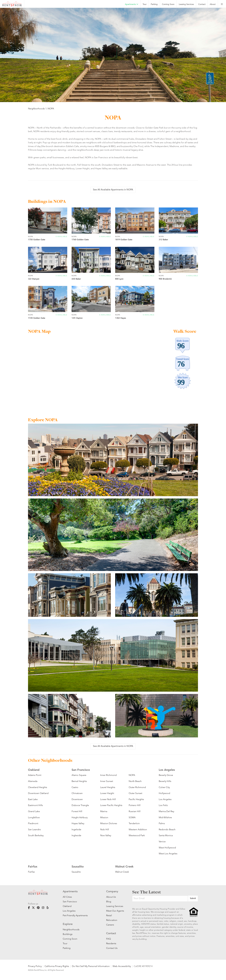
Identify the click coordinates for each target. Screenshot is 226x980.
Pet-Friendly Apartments (75, 915)
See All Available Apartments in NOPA (113, 190)
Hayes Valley (78, 823)
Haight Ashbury (80, 817)
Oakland (67, 906)
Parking (154, 4)
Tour (145, 4)
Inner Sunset (107, 781)
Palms (162, 823)
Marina (104, 811)
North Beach (135, 781)
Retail (109, 915)
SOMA (132, 817)
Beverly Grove (166, 775)
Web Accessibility (122, 966)
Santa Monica (166, 835)
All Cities (67, 897)
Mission (104, 817)
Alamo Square (79, 775)
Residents (111, 943)
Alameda (33, 781)
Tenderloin (134, 823)
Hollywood (164, 793)
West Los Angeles (168, 853)
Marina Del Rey (166, 811)
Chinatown (77, 793)
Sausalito (76, 872)
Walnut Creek (122, 872)
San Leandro (34, 829)
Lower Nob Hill (108, 799)
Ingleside (76, 835)
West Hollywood (167, 848)
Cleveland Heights (38, 787)
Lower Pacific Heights (111, 805)
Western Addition (138, 829)
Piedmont (33, 823)
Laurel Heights (108, 787)
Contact (202, 4)
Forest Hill (77, 811)
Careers (110, 925)
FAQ (108, 939)
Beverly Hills (165, 781)
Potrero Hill (135, 805)
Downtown (77, 799)
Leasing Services (115, 906)
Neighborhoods (36, 109)
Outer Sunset (135, 793)
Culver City (164, 787)
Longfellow (34, 817)
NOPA (51, 109)
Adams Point (35, 775)
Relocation (112, 920)
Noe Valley (106, 835)
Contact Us (112, 948)
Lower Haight (107, 793)
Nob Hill (105, 829)
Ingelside (76, 829)
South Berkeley (36, 835)
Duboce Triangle (80, 805)
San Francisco (70, 901)
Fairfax (31, 872)
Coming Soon (168, 4)
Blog (109, 901)
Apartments (132, 4)
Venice (162, 841)
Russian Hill (135, 811)
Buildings (68, 934)
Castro (75, 787)
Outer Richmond (137, 787)
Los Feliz (163, 805)
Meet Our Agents (115, 911)
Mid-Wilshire (165, 817)
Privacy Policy (35, 966)
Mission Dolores (109, 823)
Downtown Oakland (38, 793)
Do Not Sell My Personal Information (91, 966)
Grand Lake (34, 811)
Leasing (186, 4)
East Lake (33, 799)
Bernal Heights (79, 781)
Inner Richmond (108, 775)
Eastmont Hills (35, 805)
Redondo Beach (167, 829)
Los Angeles (165, 799)
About (213, 4)
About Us (111, 897)
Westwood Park (137, 835)
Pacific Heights (136, 799)
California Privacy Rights (57, 966)
